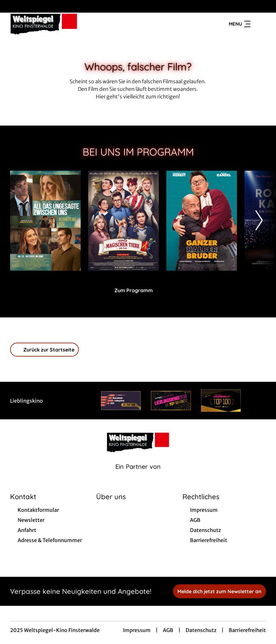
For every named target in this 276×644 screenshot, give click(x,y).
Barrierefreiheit (247, 630)
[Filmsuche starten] (260, 24)
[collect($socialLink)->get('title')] (11, 6)
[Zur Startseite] (54, 24)
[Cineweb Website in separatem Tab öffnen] (138, 475)
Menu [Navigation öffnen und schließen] (240, 24)
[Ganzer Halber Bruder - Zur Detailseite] (202, 221)
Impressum (137, 630)
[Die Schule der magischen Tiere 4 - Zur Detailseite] (124, 221)
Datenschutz (201, 630)
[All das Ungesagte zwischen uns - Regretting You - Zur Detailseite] (45, 221)
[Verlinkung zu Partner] (121, 401)
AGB (168, 630)
